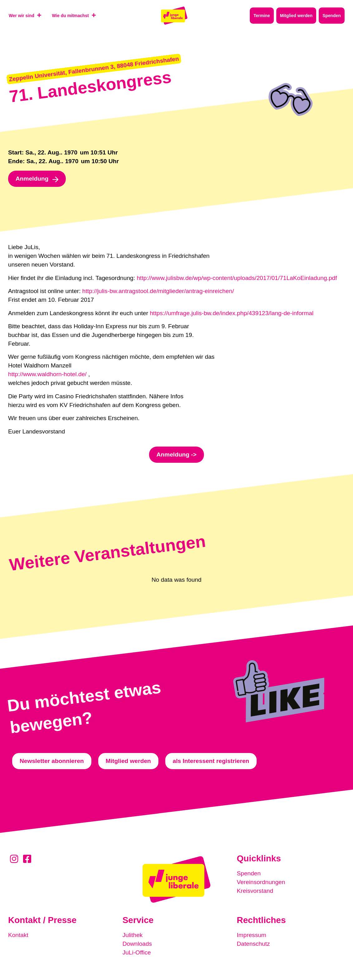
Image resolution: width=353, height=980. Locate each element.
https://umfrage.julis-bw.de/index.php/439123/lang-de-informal (232, 313)
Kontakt (18, 935)
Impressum (251, 935)
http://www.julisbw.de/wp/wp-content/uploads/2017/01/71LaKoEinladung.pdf (237, 278)
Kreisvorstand (255, 891)
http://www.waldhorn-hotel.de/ (47, 374)
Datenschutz (253, 944)
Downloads (137, 944)
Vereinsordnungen (261, 882)
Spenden (249, 873)
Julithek (133, 935)
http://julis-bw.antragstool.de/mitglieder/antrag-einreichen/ (158, 291)
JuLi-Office (137, 952)
